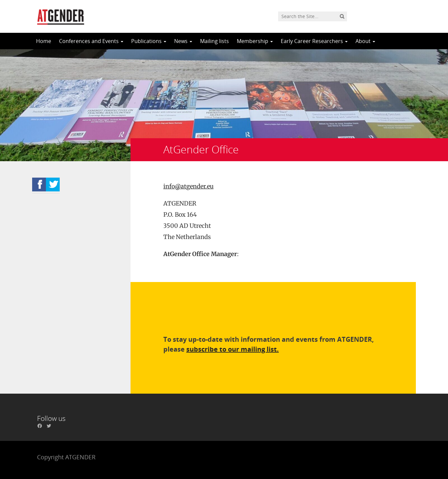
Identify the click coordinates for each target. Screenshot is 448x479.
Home (44, 41)
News (183, 41)
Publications (149, 41)
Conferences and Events (91, 41)
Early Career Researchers (314, 41)
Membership (255, 41)
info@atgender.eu (188, 186)
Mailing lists (214, 41)
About (365, 41)
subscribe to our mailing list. (233, 349)
